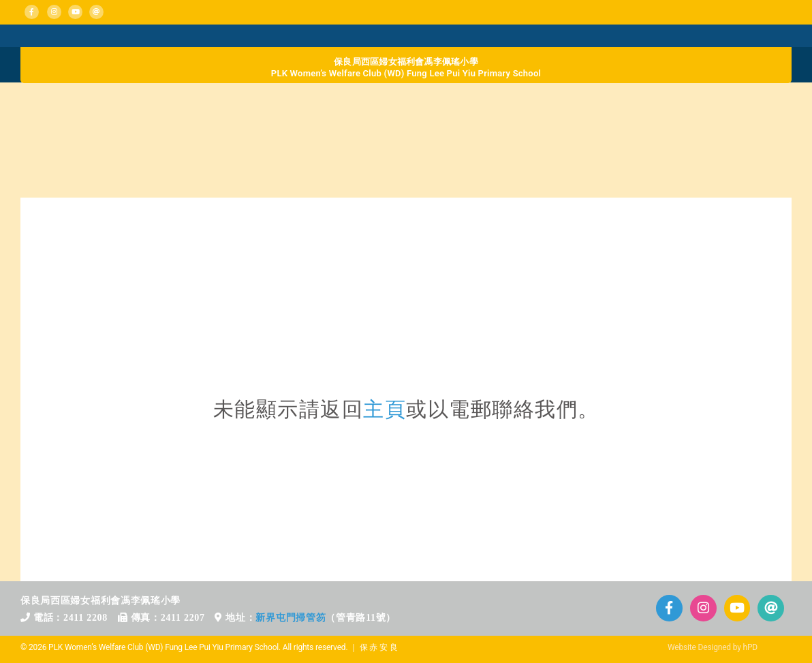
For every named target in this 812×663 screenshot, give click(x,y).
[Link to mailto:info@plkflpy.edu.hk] (96, 12)
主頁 (385, 409)
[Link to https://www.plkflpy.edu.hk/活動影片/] (75, 12)
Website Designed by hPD (713, 647)
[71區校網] (406, 247)
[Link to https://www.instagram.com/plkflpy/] (54, 12)
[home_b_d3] (502, 104)
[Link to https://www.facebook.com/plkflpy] (32, 12)
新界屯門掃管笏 (291, 618)
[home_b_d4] (695, 104)
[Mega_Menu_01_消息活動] (38, 36)
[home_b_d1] (118, 104)
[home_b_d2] (310, 104)
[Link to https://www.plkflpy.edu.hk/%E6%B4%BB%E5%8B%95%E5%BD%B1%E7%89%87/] (737, 608)
